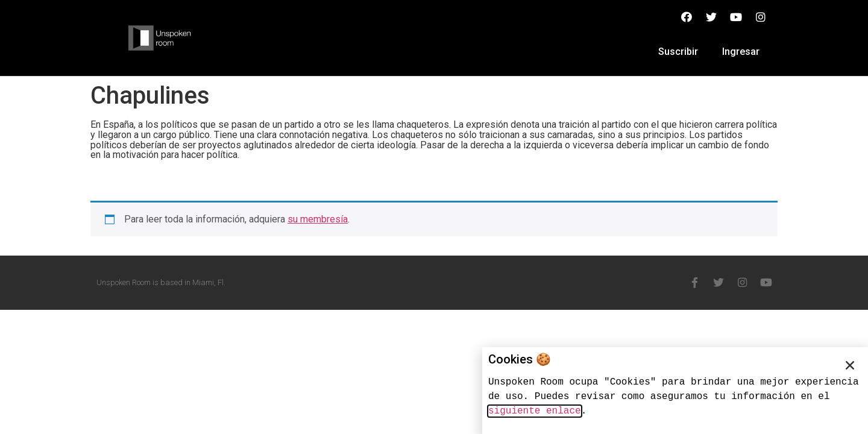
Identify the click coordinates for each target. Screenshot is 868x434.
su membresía (318, 219)
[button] (850, 365)
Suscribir (678, 52)
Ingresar (741, 52)
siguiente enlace (535, 411)
